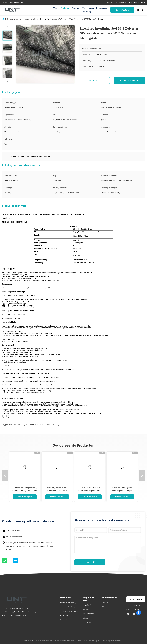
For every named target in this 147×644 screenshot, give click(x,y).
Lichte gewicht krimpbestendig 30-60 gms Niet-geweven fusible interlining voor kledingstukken (25, 491)
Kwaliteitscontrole (89, 614)
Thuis (56, 8)
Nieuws (105, 607)
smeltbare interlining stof (19, 424)
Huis (7, 19)
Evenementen (102, 8)
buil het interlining (37, 424)
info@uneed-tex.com (14, 537)
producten (14, 19)
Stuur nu (90, 562)
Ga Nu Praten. (122, 10)
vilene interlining (52, 424)
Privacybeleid (29, 641)
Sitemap (86, 618)
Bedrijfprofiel (87, 605)
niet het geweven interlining (28, 19)
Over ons (76, 8)
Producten (65, 8)
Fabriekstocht (87, 609)
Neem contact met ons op (88, 10)
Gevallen (105, 603)
